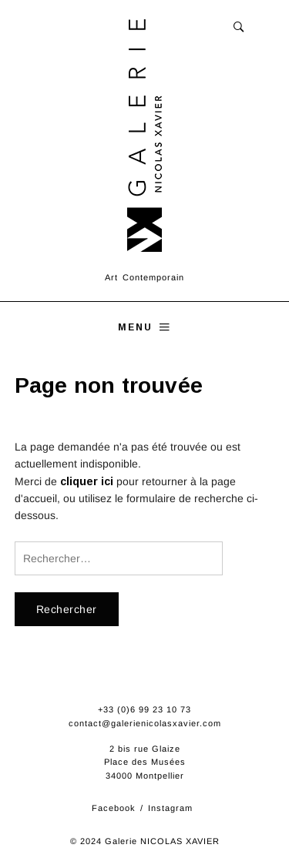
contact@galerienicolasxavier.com (145, 723)
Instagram (170, 808)
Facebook (114, 808)
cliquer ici (87, 481)
